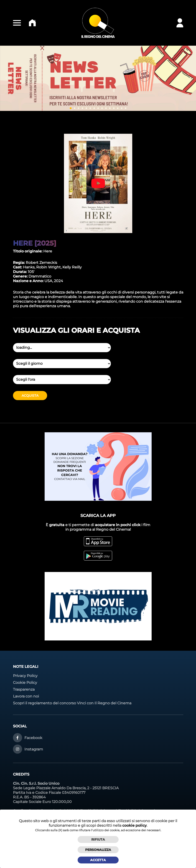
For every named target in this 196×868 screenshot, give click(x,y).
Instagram (34, 749)
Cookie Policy (25, 683)
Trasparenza (24, 689)
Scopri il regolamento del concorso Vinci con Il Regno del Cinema (72, 703)
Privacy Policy (25, 676)
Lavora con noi (26, 696)
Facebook (33, 738)
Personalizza (98, 850)
